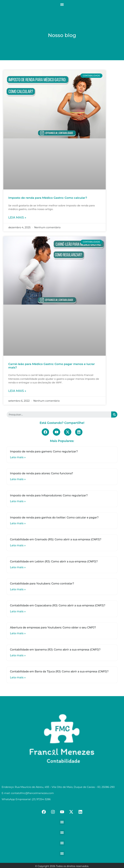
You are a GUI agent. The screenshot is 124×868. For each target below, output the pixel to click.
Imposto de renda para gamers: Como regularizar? (44, 452)
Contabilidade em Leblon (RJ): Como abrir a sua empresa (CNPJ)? (54, 561)
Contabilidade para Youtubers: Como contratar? (42, 584)
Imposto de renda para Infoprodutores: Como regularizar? (49, 495)
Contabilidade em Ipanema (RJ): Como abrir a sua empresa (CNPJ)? (55, 650)
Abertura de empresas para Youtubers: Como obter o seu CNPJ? (53, 628)
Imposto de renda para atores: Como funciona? (41, 473)
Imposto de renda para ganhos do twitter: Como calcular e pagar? (54, 518)
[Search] (114, 415)
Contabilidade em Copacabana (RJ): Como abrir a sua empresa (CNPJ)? (58, 605)
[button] (62, 4)
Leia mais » (17, 217)
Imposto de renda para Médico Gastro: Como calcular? (48, 198)
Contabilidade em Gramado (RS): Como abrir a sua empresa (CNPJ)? (56, 539)
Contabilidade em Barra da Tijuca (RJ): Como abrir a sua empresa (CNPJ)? (59, 671)
